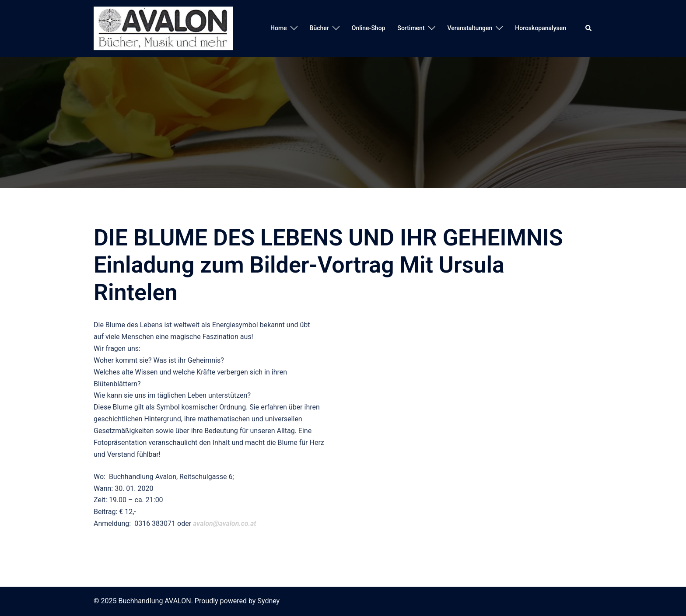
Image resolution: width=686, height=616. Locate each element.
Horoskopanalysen (541, 28)
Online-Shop (369, 28)
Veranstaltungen (470, 28)
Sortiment (411, 28)
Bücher (319, 28)
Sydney (268, 601)
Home (279, 28)
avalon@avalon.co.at (225, 523)
